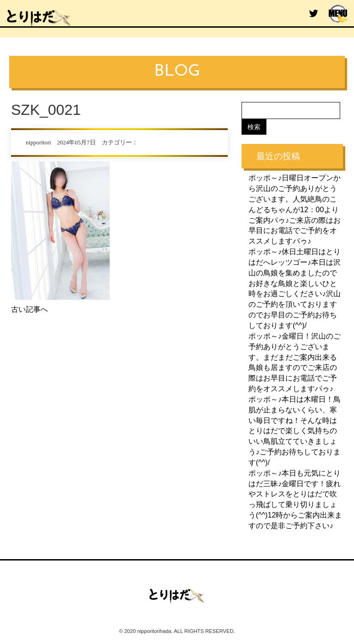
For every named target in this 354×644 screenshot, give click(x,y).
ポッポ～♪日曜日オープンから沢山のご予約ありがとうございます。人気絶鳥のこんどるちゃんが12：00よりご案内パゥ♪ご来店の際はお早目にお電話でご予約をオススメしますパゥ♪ (295, 209)
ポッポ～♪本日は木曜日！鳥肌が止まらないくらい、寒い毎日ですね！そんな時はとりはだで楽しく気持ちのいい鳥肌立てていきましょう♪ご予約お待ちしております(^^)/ (295, 431)
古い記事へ (29, 309)
